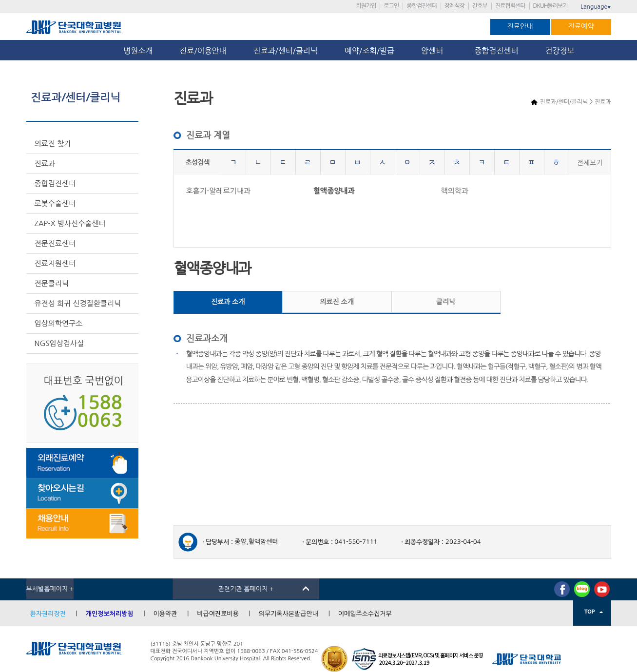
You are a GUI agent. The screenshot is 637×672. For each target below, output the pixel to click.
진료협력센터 (510, 6)
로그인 (391, 6)
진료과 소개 (228, 302)
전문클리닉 (52, 283)
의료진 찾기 (53, 144)
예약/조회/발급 (369, 51)
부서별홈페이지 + (50, 589)
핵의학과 (454, 191)
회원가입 (366, 6)
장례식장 (454, 6)
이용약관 (165, 614)
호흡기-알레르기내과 (218, 191)
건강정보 (560, 51)
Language (596, 7)
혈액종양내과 (334, 191)
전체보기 (590, 163)
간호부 (480, 6)
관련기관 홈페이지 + (246, 589)
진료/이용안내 (203, 51)
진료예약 (581, 26)
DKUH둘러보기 (550, 6)
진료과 (45, 163)
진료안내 (520, 26)
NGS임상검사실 (59, 343)
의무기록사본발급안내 (289, 614)
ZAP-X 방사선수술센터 (70, 223)
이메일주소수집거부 (365, 614)
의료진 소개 (337, 302)
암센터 (434, 51)
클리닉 (446, 302)
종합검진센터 (422, 6)
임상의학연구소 (59, 323)
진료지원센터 (55, 263)
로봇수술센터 (55, 203)
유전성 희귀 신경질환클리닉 (78, 303)
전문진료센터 (55, 243)
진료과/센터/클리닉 (286, 51)
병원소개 (138, 51)
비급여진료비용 (218, 614)
